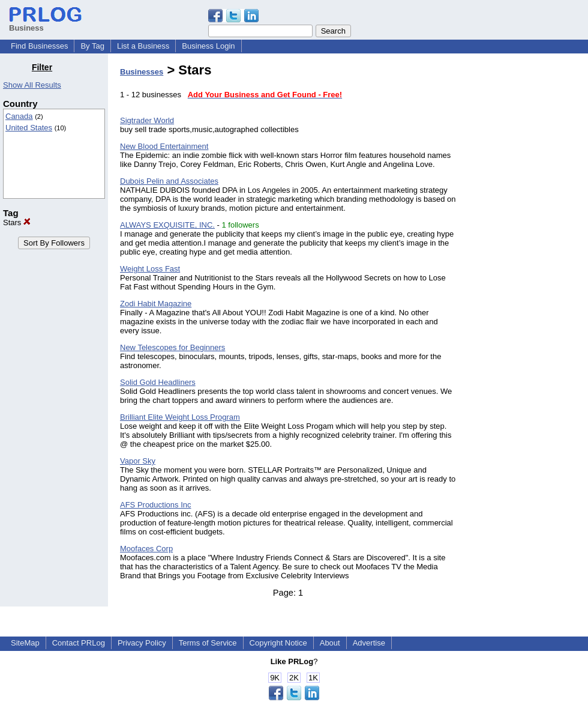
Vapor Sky (138, 461)
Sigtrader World (147, 120)
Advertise (369, 643)
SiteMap (25, 643)
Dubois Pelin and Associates (169, 181)
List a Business (143, 46)
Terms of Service (208, 643)
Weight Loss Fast (150, 269)
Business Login (208, 46)
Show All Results (32, 85)
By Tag (92, 46)
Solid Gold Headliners (158, 382)
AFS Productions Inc (156, 505)
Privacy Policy (142, 643)
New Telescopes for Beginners (172, 347)
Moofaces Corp (146, 549)
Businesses (142, 72)
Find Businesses (39, 46)
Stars (17, 222)
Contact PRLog (79, 643)
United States (29, 128)
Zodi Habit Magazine (156, 304)
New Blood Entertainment (164, 146)
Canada (19, 116)
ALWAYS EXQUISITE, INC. (167, 225)
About (330, 643)
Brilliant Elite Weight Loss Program (180, 417)
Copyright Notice (278, 643)
